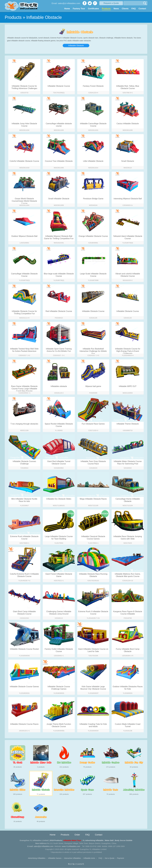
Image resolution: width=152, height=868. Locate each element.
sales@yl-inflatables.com (44, 846)
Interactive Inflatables (72, 858)
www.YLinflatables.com (71, 846)
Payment (120, 858)
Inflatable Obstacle (76, 46)
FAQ (134, 9)
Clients (125, 9)
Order (77, 835)
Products (106, 9)
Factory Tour (79, 9)
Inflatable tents (89, 858)
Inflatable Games (55, 858)
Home (67, 9)
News (116, 9)
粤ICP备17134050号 (76, 864)
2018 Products (56, 840)
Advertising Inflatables (37, 858)
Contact (142, 9)
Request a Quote (111, 3)
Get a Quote (110, 858)
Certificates (94, 9)
